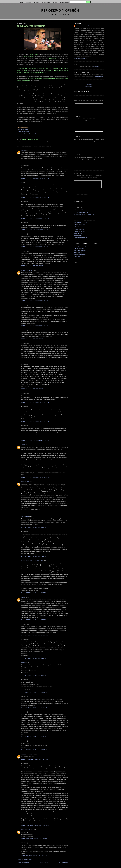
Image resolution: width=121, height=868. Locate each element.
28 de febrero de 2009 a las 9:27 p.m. (35, 421)
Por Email (89, 85)
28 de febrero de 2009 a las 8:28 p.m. (35, 360)
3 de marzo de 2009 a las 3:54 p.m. (34, 620)
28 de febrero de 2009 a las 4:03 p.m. (35, 197)
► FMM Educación (79, 227)
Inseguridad (44, 141)
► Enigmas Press (79, 248)
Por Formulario (89, 86)
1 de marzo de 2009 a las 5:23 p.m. (34, 527)
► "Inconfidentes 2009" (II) (81, 212)
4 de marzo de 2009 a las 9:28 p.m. (34, 658)
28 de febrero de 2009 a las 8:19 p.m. (35, 339)
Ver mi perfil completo (81, 59)
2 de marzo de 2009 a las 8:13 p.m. (34, 593)
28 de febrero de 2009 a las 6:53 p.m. (35, 218)
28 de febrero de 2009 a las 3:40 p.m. (35, 178)
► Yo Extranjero (78, 257)
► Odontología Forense (80, 238)
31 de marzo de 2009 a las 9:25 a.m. (35, 839)
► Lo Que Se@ (78, 233)
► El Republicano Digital (81, 246)
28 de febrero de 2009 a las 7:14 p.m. (35, 247)
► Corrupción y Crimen (80, 223)
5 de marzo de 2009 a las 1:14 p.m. (34, 737)
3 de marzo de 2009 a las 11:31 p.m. (35, 635)
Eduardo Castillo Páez (27, 830)
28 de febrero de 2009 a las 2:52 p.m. (35, 161)
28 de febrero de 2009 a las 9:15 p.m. (35, 402)
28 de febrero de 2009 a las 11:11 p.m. (36, 512)
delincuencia (28, 141)
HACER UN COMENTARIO (25, 860)
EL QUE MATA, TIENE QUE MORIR (31, 26)
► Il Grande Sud (78, 252)
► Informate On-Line (79, 231)
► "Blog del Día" (78, 210)
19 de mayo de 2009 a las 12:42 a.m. (35, 856)
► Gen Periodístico (79, 229)
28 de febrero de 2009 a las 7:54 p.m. (35, 326)
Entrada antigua (64, 862)
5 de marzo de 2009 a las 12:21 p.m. (35, 708)
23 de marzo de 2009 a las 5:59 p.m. (35, 759)
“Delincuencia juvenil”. (23, 131)
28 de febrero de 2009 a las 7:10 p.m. (35, 230)
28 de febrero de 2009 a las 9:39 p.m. (35, 440)
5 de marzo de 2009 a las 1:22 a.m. (34, 692)
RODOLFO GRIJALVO (27, 754)
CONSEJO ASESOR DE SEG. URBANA (32, 560)
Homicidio (36, 141)
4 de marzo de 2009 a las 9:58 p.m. (34, 675)
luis (22, 182)
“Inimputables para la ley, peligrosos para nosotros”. (30, 133)
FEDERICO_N (25, 481)
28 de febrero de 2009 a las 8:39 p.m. (35, 389)
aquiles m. (24, 662)
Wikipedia (96, 67)
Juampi (23, 445)
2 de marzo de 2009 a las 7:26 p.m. (34, 556)
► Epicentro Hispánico (80, 250)
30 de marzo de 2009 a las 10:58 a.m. (35, 825)
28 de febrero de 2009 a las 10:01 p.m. (36, 477)
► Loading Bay (78, 236)
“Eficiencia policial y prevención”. (26, 137)
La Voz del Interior (98, 77)
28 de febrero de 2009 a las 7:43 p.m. (35, 266)
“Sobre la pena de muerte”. (24, 129)
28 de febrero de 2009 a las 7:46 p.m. (35, 301)
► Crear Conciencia (79, 225)
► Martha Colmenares (80, 255)
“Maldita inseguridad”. (23, 135)
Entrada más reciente (23, 862)
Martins (23, 597)
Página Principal (44, 862)
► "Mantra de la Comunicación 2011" (84, 214)
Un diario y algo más (27, 270)
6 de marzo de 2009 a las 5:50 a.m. (34, 750)
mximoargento (25, 516)
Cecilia (23, 150)
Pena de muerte (53, 141)
